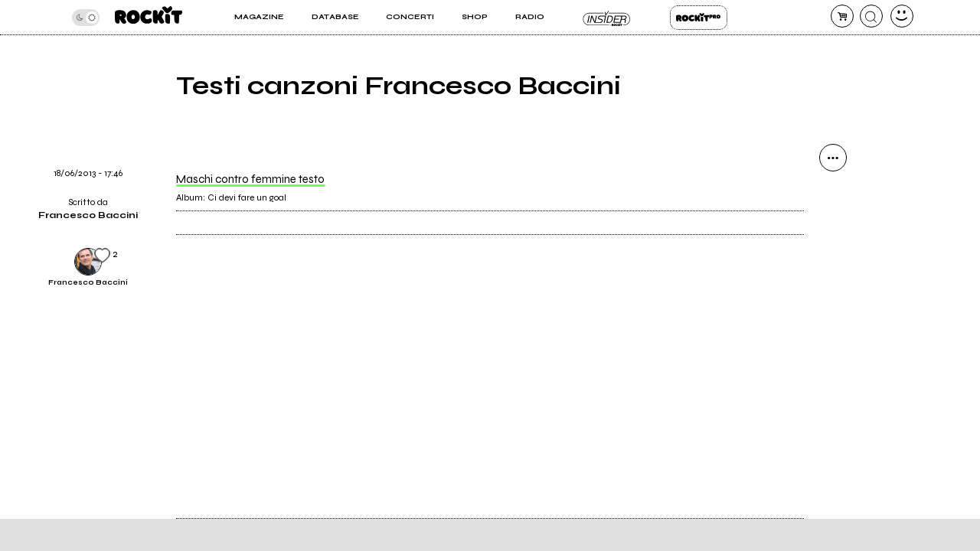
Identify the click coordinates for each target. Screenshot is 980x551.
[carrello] (842, 16)
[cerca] (871, 16)
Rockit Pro (699, 18)
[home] (149, 17)
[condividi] (833, 158)
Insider (607, 18)
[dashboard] (902, 16)
